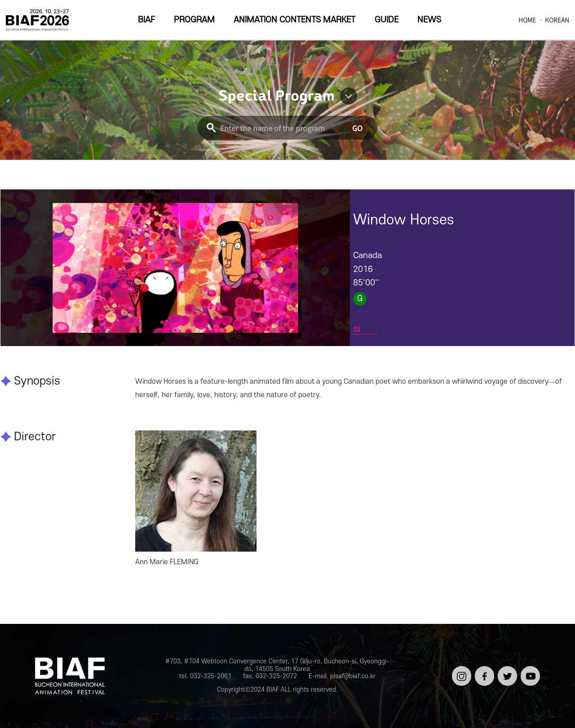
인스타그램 (461, 673)
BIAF (146, 20)
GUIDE (387, 20)
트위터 (506, 669)
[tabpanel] (175, 268)
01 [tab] (357, 329)
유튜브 (529, 669)
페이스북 (484, 673)
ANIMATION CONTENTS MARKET (294, 20)
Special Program (276, 96)
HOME (527, 20)
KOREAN (557, 20)
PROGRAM (194, 20)
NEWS (429, 20)
